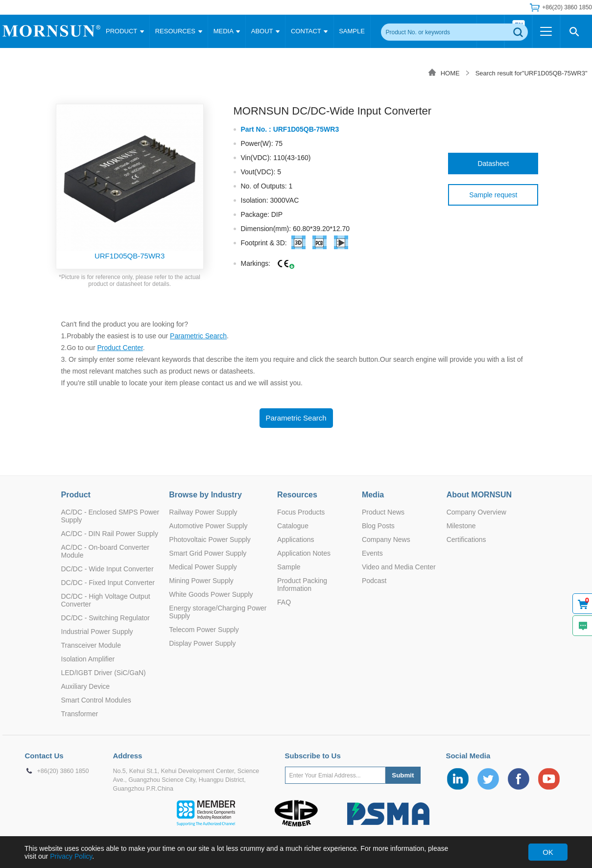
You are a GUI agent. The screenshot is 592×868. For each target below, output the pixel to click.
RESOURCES (179, 31)
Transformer (80, 714)
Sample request (493, 195)
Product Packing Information (302, 585)
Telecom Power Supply (204, 630)
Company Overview (476, 512)
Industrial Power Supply (97, 632)
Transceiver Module (91, 645)
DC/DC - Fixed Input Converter (108, 583)
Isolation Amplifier (88, 659)
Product (76, 495)
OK (548, 852)
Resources (297, 495)
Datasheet (493, 164)
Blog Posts (378, 526)
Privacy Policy (71, 856)
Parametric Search (198, 336)
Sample (289, 567)
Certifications (466, 540)
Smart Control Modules (96, 700)
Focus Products (301, 512)
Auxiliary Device (86, 686)
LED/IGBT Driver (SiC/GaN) (104, 673)
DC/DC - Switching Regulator (106, 618)
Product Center (120, 348)
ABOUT (265, 31)
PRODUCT (125, 31)
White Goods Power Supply (211, 594)
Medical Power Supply (203, 567)
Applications (296, 540)
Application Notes (304, 553)
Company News (386, 540)
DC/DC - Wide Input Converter (107, 569)
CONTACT (309, 31)
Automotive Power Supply (208, 526)
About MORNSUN (479, 495)
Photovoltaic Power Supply (210, 540)
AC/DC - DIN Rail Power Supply (110, 534)
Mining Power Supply (201, 581)
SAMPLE (352, 31)
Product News (383, 512)
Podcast (374, 581)
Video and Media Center (399, 567)
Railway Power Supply (203, 512)
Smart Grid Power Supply (208, 553)
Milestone (461, 526)
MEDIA (227, 31)
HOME (450, 73)
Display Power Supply (202, 643)
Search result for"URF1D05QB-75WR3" (532, 73)
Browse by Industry (205, 495)
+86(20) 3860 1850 (567, 7)
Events (372, 553)
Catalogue (293, 526)
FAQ (284, 602)
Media (373, 495)
